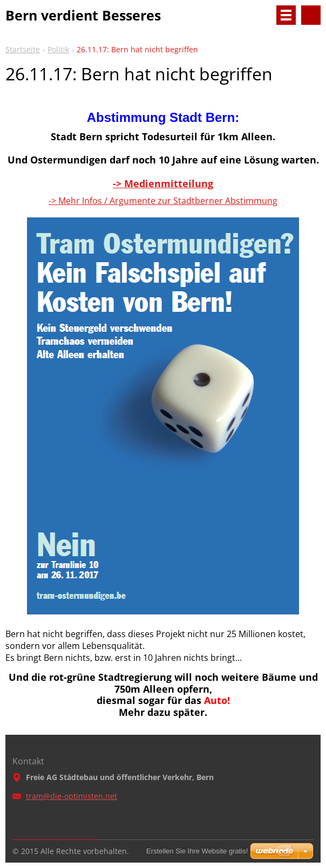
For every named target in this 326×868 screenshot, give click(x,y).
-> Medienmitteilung (163, 183)
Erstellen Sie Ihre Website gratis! (197, 851)
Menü (286, 15)
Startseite (23, 49)
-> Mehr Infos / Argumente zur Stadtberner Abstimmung (163, 201)
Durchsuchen (311, 15)
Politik (58, 49)
